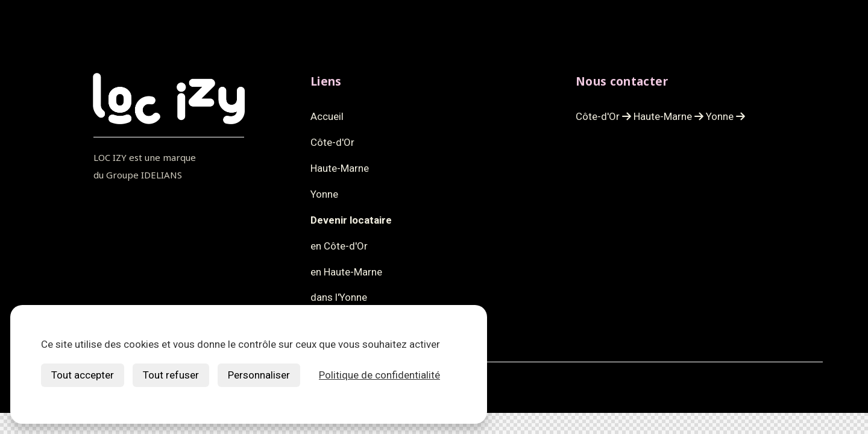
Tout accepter (83, 375)
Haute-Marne (668, 116)
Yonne (725, 116)
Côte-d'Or (603, 116)
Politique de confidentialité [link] (379, 375)
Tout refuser (171, 375)
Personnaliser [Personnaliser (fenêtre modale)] (259, 375)
